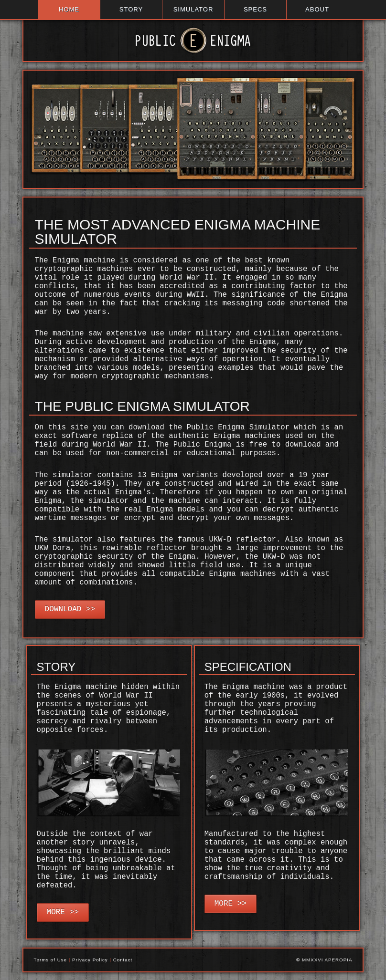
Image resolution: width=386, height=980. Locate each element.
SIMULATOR (193, 9)
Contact (123, 960)
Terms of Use (50, 960)
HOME (69, 9)
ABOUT (317, 9)
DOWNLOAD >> (70, 609)
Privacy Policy (90, 960)
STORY (131, 9)
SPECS (255, 9)
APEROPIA (339, 960)
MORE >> (63, 912)
